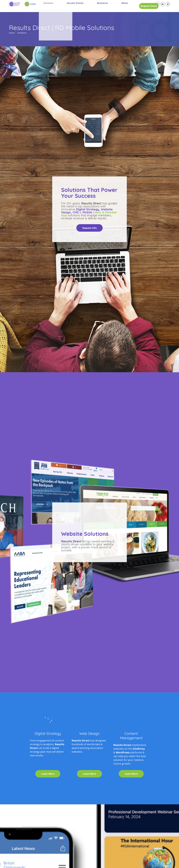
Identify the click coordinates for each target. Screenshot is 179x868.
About (112, 6)
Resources (95, 6)
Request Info (89, 228)
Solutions (51, 6)
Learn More (48, 774)
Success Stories (73, 6)
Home (12, 33)
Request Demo (135, 6)
